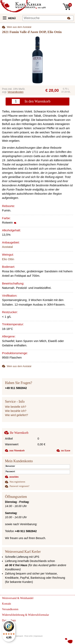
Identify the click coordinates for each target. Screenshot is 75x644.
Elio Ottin (8, 259)
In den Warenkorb (37, 101)
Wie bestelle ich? (16, 407)
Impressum (38, 636)
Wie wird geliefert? (16, 415)
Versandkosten (15, 92)
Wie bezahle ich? (16, 411)
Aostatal (7, 247)
